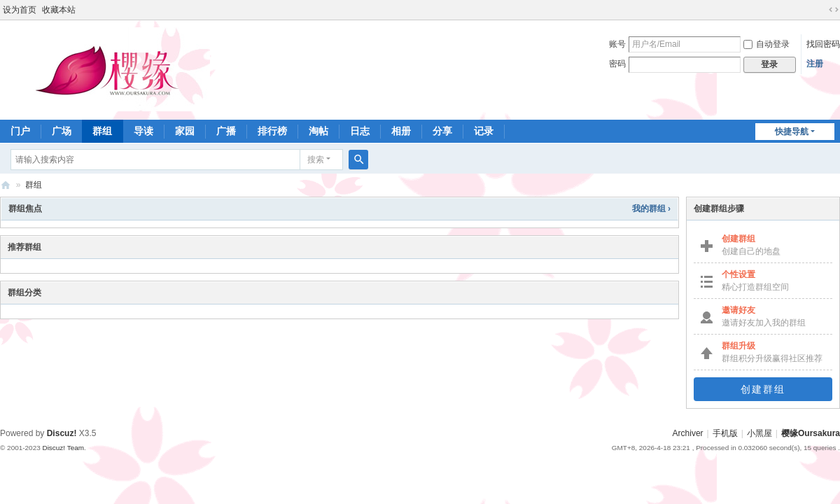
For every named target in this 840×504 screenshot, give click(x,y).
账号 (617, 44)
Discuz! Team (63, 448)
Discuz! (62, 433)
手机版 (725, 433)
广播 (226, 131)
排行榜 (272, 131)
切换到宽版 (834, 10)
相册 (401, 131)
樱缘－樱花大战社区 (6, 185)
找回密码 (823, 44)
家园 (185, 131)
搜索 (316, 160)
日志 (360, 131)
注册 (815, 64)
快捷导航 (792, 132)
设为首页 (20, 10)
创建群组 (763, 389)
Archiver (688, 433)
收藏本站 (59, 10)
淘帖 (318, 131)
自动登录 (766, 44)
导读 (143, 131)
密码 (617, 64)
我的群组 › (651, 209)
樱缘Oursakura (811, 433)
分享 (442, 131)
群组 (102, 131)
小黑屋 (759, 433)
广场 (62, 131)
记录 (484, 131)
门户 (20, 131)
